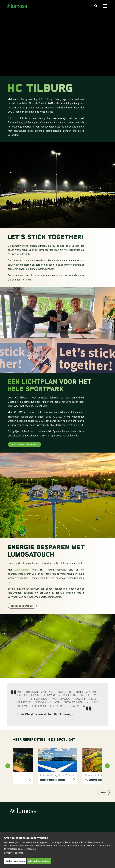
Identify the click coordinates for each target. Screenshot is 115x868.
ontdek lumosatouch (22, 606)
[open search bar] (96, 6)
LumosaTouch (23, 569)
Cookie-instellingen (15, 861)
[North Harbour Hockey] (58, 766)
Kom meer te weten (14, 853)
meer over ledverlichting (25, 445)
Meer (104, 793)
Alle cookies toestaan (39, 861)
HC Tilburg (46, 99)
